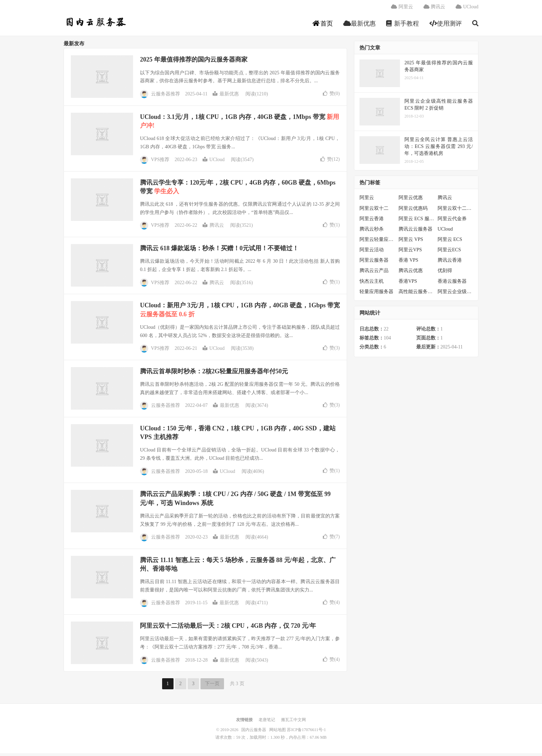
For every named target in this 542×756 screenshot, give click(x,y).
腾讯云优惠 (411, 273)
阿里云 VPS (411, 242)
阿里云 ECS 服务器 (416, 221)
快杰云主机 (372, 284)
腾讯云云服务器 (415, 232)
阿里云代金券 (452, 221)
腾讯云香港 (450, 263)
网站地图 (278, 732)
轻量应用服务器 (376, 294)
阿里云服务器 (374, 263)
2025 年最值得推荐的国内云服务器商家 (194, 62)
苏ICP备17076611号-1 (306, 732)
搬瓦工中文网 (293, 722)
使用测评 (446, 26)
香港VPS (408, 284)
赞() (331, 96)
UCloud (467, 9)
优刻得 (445, 273)
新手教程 (403, 26)
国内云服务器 (95, 25)
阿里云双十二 (374, 211)
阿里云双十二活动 (455, 211)
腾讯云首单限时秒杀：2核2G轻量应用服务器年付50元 (214, 374)
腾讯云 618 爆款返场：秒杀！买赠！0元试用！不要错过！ (219, 251)
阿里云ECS (449, 253)
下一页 (212, 686)
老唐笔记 (267, 722)
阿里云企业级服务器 (455, 294)
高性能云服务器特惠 (416, 294)
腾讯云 (434, 9)
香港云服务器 (452, 284)
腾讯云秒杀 (372, 232)
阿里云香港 (372, 221)
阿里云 (402, 9)
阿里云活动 (372, 253)
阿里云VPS (410, 253)
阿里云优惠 (411, 200)
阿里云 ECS (450, 242)
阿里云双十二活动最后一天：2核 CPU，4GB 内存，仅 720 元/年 (228, 628)
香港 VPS (408, 263)
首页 (323, 26)
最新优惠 (360, 26)
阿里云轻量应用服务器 (377, 242)
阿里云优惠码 (413, 211)
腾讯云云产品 (374, 273)
